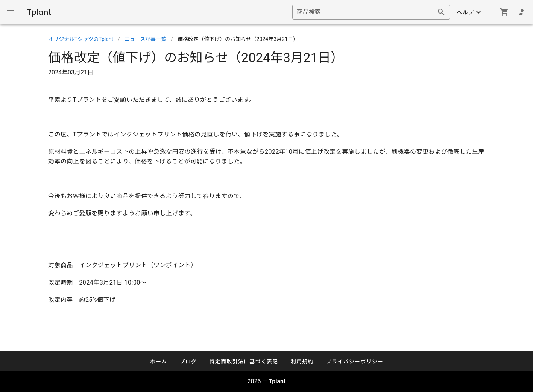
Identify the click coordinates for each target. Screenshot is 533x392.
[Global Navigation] (11, 12)
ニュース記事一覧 (145, 39)
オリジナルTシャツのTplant (81, 39)
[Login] (522, 12)
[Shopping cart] (504, 12)
